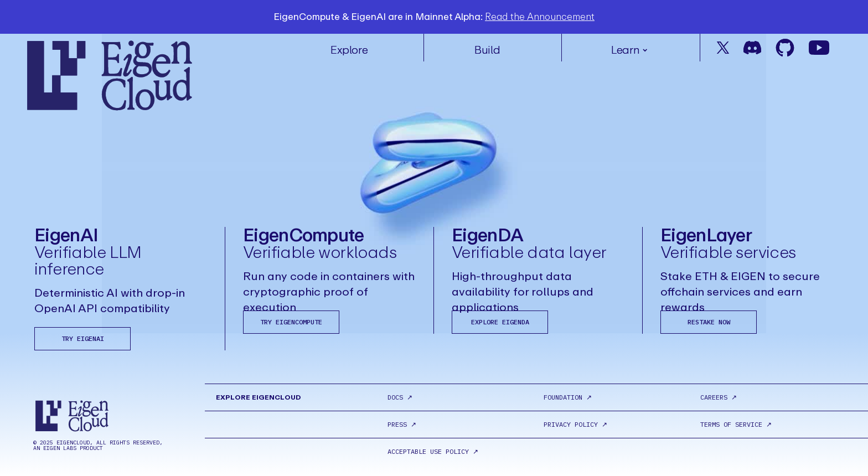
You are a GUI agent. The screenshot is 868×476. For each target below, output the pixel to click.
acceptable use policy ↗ (433, 452)
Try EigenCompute (291, 322)
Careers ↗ (719, 397)
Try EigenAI (83, 338)
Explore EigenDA (500, 322)
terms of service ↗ (736, 425)
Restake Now (709, 322)
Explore (349, 50)
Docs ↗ (400, 397)
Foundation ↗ (568, 397)
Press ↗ (402, 425)
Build (487, 50)
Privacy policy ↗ (575, 425)
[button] (631, 45)
